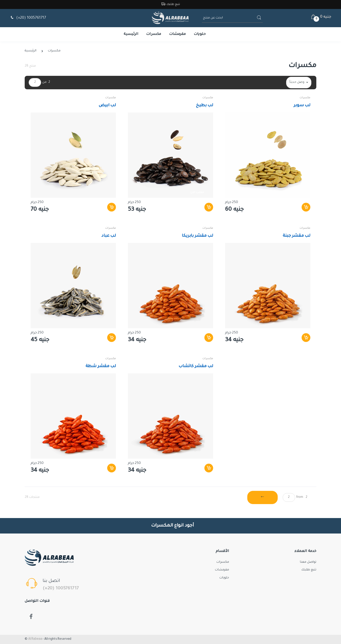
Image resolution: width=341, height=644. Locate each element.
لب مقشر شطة (101, 366)
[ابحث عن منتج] (229, 18)
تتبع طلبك (171, 5)
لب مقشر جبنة (297, 236)
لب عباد (109, 236)
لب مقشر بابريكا (197, 236)
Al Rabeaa (35, 639)
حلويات (200, 34)
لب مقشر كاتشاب (196, 366)
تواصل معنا (308, 562)
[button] (321, 17)
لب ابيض (107, 106)
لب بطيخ (205, 106)
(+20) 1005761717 (28, 18)
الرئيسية (131, 34)
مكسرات (154, 34)
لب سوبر (302, 106)
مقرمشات (177, 34)
